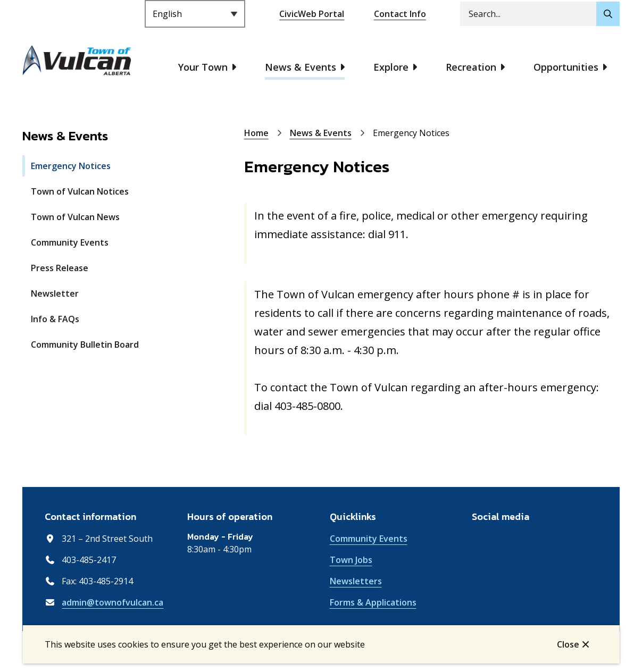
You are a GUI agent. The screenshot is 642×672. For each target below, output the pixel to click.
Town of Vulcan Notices (80, 191)
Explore (391, 67)
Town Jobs (351, 560)
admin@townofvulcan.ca (112, 602)
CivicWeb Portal (312, 14)
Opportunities (566, 67)
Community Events (70, 242)
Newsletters (356, 581)
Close (568, 644)
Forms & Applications (373, 602)
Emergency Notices (71, 166)
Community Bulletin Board (85, 345)
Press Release (60, 268)
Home (256, 133)
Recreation (471, 67)
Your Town (203, 67)
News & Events (301, 67)
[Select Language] (195, 14)
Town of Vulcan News (75, 217)
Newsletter (55, 293)
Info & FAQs (55, 319)
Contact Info (400, 14)
